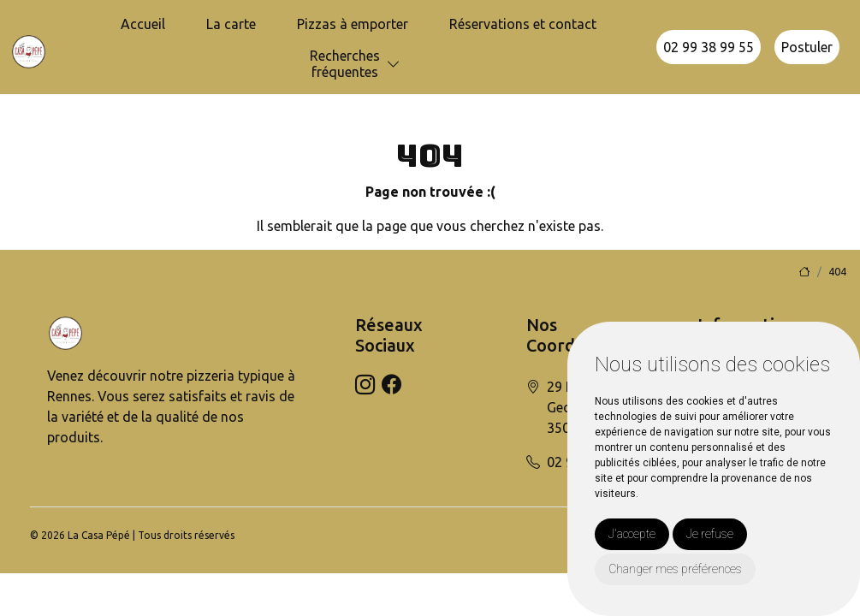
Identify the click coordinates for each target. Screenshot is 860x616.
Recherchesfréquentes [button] (345, 64)
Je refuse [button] (710, 534)
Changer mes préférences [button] (675, 569)
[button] (394, 65)
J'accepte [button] (632, 534)
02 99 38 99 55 (709, 47)
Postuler (807, 47)
